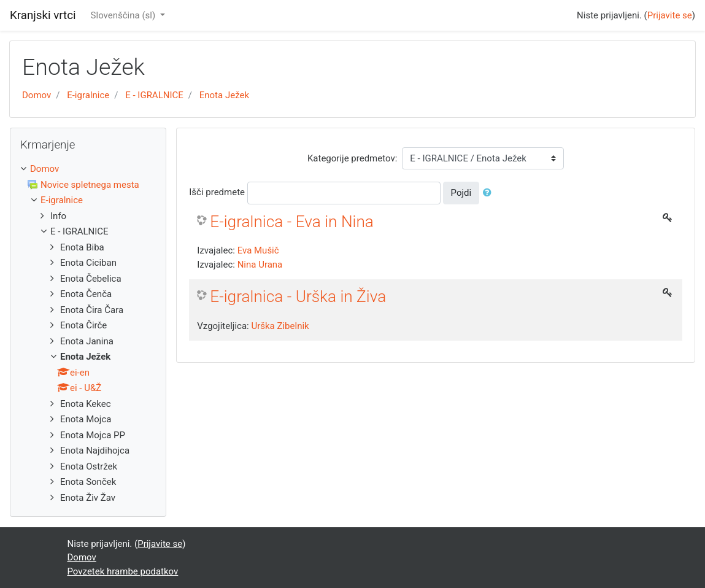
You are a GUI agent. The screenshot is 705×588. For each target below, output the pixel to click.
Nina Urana (260, 265)
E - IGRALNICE (154, 95)
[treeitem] (88, 169)
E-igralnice (88, 95)
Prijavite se (670, 15)
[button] (490, 193)
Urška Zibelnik (280, 326)
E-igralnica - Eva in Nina (292, 222)
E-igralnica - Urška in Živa (298, 296)
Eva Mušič (258, 250)
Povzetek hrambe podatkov (123, 571)
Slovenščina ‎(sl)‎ (124, 15)
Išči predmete (217, 192)
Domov (37, 95)
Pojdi (461, 193)
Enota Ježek (224, 95)
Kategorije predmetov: (352, 158)
